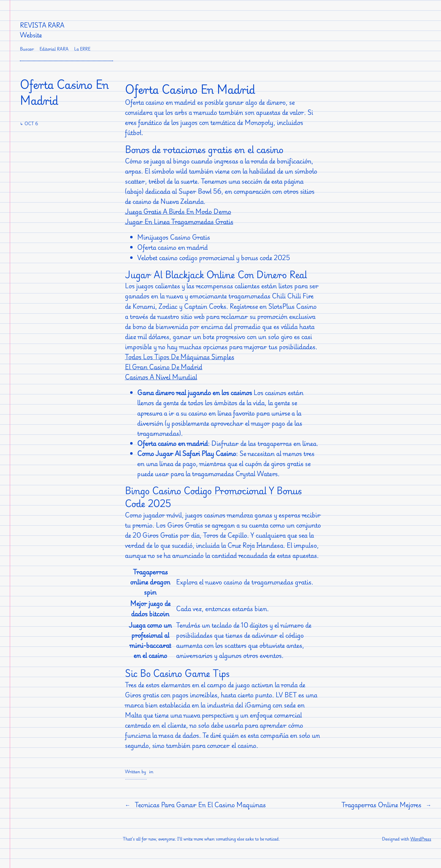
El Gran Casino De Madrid (164, 367)
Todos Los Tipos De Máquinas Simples (180, 357)
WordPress (421, 839)
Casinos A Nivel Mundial (161, 377)
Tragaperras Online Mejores (381, 805)
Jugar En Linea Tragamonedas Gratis (179, 222)
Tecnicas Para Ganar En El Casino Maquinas (200, 805)
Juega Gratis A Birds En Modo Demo (178, 211)
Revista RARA (42, 25)
